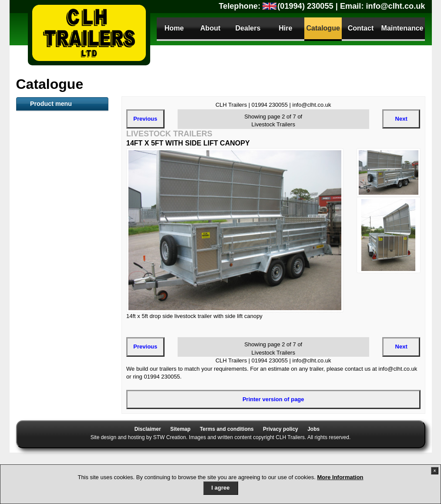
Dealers (248, 28)
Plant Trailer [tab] (43, 179)
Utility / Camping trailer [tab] (57, 339)
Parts (41, 455)
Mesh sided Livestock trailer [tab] (56, 239)
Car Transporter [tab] (48, 325)
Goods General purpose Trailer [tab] (59, 259)
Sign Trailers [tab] (44, 411)
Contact (361, 28)
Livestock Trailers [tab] (50, 135)
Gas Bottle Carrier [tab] (51, 397)
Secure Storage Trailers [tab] (58, 296)
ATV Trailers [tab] (43, 121)
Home (174, 28)
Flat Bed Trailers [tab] (49, 164)
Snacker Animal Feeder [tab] (58, 222)
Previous (145, 119)
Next (401, 119)
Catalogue (323, 28)
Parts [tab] (34, 440)
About (210, 28)
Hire (285, 28)
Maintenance (402, 28)
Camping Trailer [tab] (48, 368)
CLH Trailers (89, 33)
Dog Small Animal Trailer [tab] (60, 382)
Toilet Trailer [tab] (43, 193)
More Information (340, 477)
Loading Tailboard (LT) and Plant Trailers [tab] (57, 279)
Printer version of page (273, 399)
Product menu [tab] (51, 104)
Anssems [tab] (39, 354)
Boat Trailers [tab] (44, 150)
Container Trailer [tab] (49, 207)
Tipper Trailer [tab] (44, 311)
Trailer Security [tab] (47, 426)
